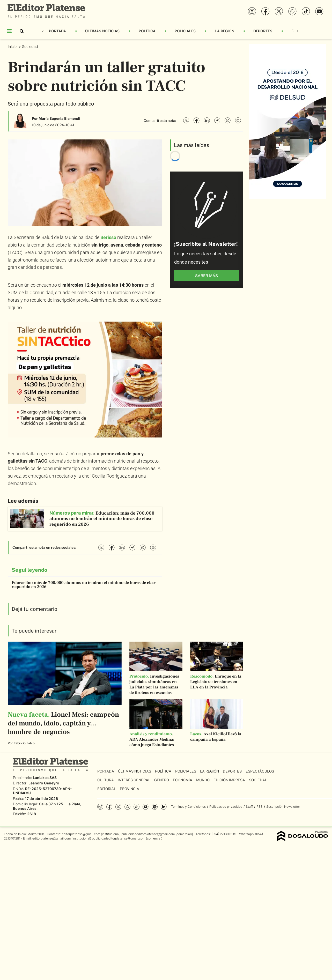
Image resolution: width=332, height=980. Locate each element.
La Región (224, 31)
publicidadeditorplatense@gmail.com (148, 834)
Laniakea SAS (45, 778)
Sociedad (31, 46)
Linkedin (164, 807)
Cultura (106, 780)
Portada (57, 31)
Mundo (203, 780)
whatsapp (127, 807)
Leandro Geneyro (44, 783)
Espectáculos (260, 771)
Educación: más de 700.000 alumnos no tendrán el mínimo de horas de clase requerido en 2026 (84, 585)
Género (162, 780)
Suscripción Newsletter (283, 807)
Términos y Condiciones (188, 807)
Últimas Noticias (102, 31)
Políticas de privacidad (226, 807)
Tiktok (137, 807)
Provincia (130, 789)
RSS (260, 807)
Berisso (108, 237)
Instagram (100, 807)
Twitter (118, 807)
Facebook (109, 807)
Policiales (185, 31)
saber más (206, 276)
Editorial (107, 789)
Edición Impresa (229, 780)
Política (147, 31)
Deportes (263, 31)
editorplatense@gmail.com (81, 834)
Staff (249, 807)
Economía (183, 780)
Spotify (155, 807)
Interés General (134, 780)
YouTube (146, 807)
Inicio (13, 46)
